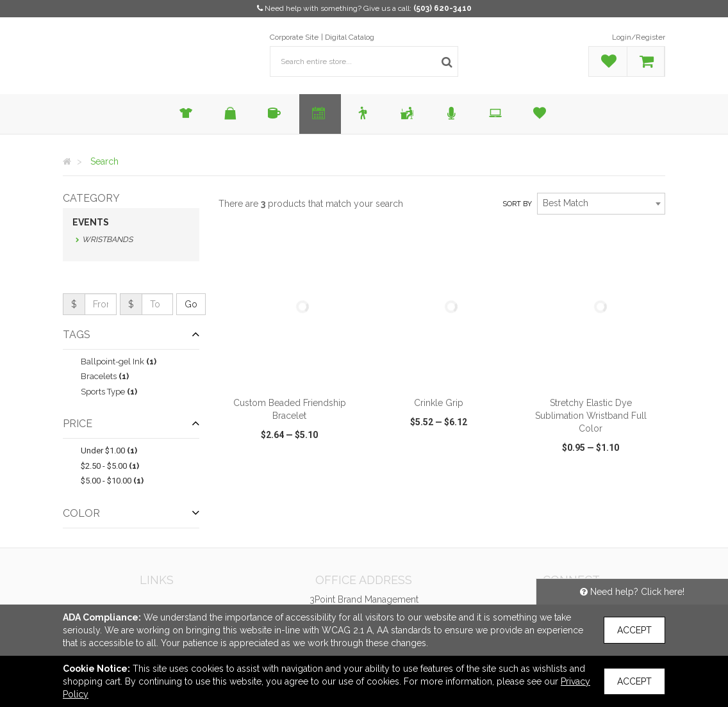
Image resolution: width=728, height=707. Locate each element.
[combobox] (601, 204)
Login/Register (639, 37)
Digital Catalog (350, 37)
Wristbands (107, 240)
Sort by (517, 204)
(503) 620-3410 (443, 8)
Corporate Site (294, 37)
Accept (634, 630)
